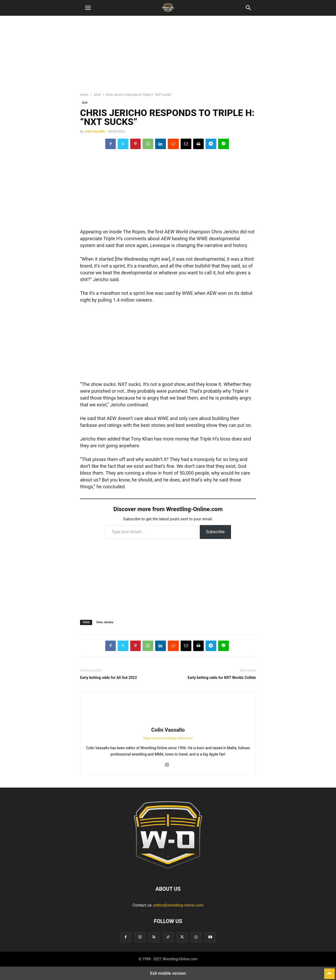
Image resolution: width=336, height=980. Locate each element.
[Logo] (168, 873)
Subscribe (215, 532)
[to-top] (329, 971)
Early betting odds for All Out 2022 (109, 678)
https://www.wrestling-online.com (168, 738)
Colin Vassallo (95, 132)
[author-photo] (168, 722)
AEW (97, 95)
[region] (168, 56)
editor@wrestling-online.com (178, 905)
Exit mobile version (168, 973)
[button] (88, 8)
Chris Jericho (105, 622)
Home (84, 95)
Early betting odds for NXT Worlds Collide (222, 678)
